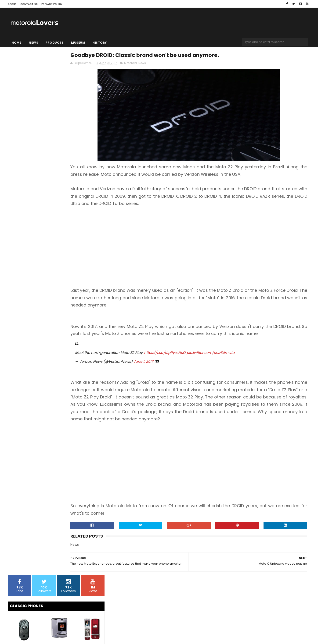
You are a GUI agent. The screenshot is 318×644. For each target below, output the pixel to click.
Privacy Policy (52, 4)
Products (55, 43)
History (100, 43)
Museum (78, 43)
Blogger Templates (67, 626)
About (12, 4)
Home (16, 43)
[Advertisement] (210, 256)
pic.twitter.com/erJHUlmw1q (254, 368)
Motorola (174, 65)
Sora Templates (37, 626)
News (33, 43)
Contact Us (29, 4)
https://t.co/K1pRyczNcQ (208, 368)
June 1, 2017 (187, 377)
